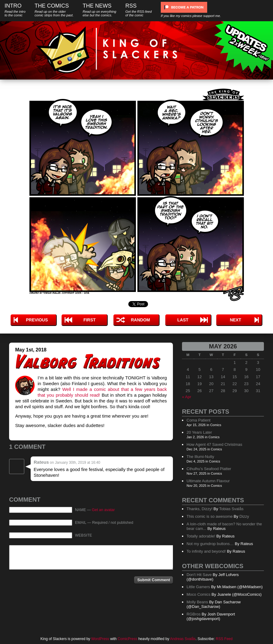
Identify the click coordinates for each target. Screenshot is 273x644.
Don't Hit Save (199, 575)
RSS (138, 10)
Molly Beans (197, 602)
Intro (15, 10)
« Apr (187, 397)
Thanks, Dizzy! (199, 509)
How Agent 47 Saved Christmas (214, 444)
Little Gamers (198, 587)
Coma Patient (199, 420)
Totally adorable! (201, 536)
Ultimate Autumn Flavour (208, 481)
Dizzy (244, 516)
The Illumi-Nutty (200, 457)
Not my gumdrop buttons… (210, 544)
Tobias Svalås (231, 509)
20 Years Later (199, 432)
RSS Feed (224, 639)
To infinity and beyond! (206, 551)
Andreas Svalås (183, 639)
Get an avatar (103, 510)
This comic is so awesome (210, 516)
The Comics (54, 10)
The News (99, 10)
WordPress (100, 639)
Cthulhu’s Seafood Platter (209, 469)
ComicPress (128, 639)
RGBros (194, 614)
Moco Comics (199, 594)
